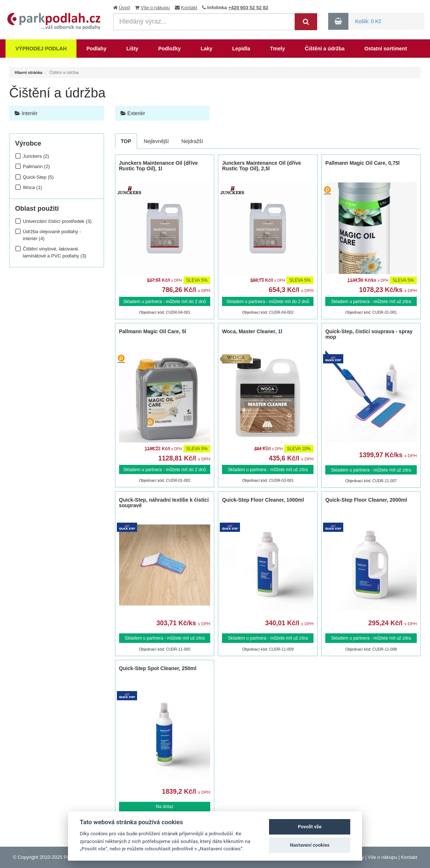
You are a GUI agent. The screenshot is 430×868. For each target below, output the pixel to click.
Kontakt (189, 8)
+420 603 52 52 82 (248, 8)
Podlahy (96, 49)
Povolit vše (309, 827)
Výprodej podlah (41, 49)
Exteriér (133, 113)
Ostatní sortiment (386, 49)
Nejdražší (192, 141)
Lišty (132, 49)
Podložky (169, 49)
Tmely (277, 49)
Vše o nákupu (155, 8)
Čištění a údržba (325, 49)
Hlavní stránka (28, 72)
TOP (126, 141)
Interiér (26, 113)
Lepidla (241, 49)
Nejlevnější (156, 141)
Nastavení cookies (310, 845)
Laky (207, 49)
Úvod (124, 8)
